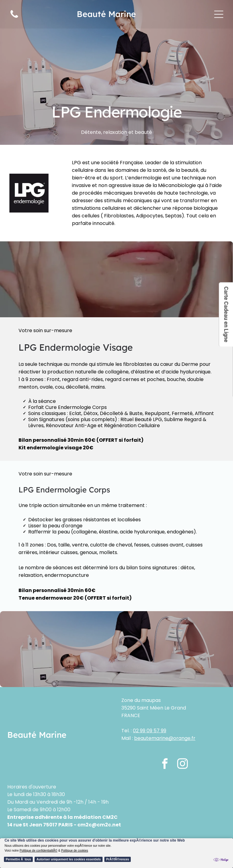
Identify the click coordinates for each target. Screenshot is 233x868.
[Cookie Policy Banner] (116, 853)
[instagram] (182, 764)
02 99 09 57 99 (150, 731)
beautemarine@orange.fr (165, 738)
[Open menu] (219, 14)
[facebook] (165, 764)
